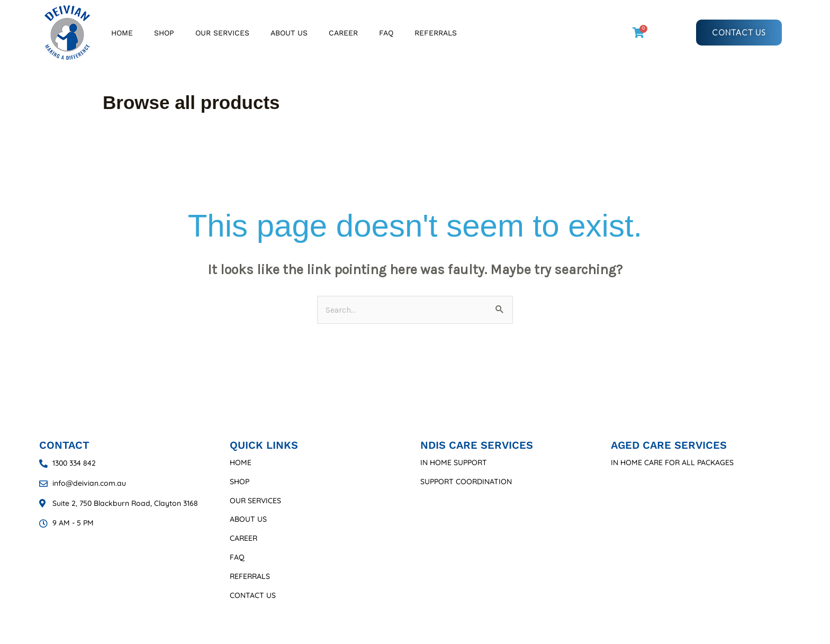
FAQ (386, 33)
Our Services (222, 33)
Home (122, 33)
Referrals (436, 33)
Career (343, 33)
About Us (289, 33)
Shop (164, 33)
